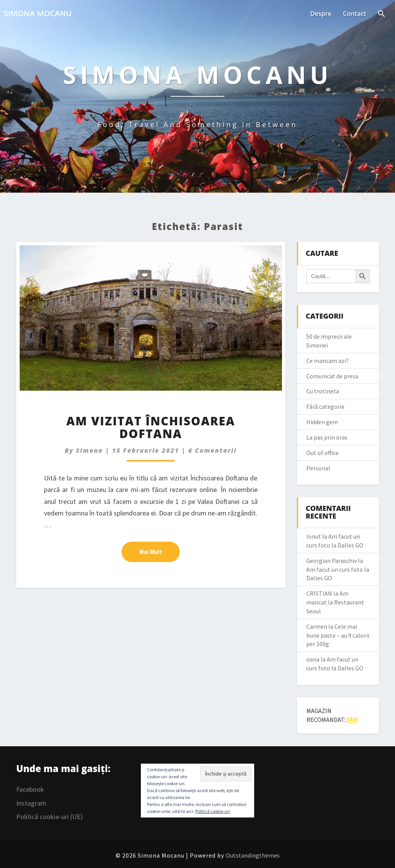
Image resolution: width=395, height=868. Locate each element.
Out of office (322, 453)
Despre (321, 13)
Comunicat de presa (332, 376)
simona (89, 450)
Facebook (30, 789)
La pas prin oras (327, 437)
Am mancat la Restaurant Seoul (335, 602)
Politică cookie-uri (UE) (50, 817)
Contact (354, 13)
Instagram (31, 803)
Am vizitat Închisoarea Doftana (151, 427)
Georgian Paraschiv (332, 561)
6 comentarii (213, 450)
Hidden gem (322, 422)
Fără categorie (325, 406)
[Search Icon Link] (381, 14)
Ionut (314, 536)
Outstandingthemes (253, 855)
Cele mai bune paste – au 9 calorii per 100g (338, 635)
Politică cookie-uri (213, 811)
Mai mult (160, 551)
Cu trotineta (323, 391)
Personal (318, 468)
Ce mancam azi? (327, 361)
